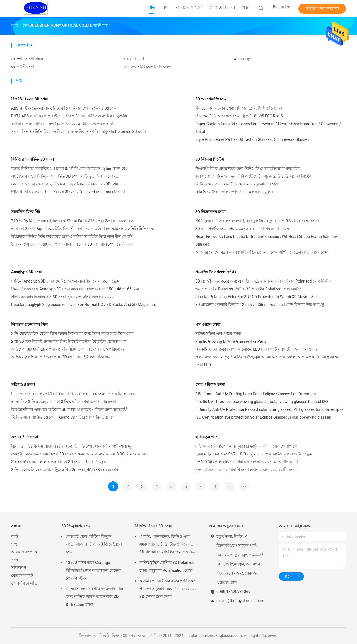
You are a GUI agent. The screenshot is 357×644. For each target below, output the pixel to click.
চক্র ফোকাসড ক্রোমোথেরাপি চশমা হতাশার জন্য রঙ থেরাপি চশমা (246, 470)
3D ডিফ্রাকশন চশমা (210, 212)
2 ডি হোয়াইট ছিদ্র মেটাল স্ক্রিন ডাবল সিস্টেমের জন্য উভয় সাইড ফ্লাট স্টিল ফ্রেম (72, 334)
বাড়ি (15, 536)
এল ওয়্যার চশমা (208, 324)
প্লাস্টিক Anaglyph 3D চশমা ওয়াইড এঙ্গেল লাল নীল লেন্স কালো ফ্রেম (65, 281)
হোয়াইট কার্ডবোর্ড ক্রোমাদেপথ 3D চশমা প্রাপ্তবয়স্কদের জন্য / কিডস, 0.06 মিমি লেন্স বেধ (79, 454)
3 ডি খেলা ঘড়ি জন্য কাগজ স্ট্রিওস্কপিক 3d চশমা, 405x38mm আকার (65, 470)
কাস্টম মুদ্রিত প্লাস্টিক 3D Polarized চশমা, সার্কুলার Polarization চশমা (167, 566)
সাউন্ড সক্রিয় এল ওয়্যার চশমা (218, 334)
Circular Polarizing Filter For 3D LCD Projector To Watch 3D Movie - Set (256, 297)
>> (244, 486)
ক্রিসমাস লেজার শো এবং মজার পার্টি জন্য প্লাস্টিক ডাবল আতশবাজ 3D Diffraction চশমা (95, 597)
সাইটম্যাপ (19, 568)
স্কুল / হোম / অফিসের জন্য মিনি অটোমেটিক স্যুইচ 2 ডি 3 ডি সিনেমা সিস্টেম (254, 176)
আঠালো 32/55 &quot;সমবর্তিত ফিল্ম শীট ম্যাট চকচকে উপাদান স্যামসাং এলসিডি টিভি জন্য (83, 229)
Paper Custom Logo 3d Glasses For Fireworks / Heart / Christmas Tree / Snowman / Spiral (268, 128)
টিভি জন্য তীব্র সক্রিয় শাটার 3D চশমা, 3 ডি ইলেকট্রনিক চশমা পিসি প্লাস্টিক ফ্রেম (73, 394)
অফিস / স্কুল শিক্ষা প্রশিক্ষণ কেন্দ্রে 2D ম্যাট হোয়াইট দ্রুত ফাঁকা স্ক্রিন (61, 357)
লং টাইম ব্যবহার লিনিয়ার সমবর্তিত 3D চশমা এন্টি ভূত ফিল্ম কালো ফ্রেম (66, 176)
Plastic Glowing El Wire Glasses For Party (231, 341)
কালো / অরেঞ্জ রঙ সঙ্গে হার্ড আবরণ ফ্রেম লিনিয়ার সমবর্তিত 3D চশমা (65, 184)
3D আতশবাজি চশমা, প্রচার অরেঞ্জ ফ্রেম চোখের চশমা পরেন (242, 229)
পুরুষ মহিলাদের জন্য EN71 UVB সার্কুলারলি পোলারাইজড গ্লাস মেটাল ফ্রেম (254, 454)
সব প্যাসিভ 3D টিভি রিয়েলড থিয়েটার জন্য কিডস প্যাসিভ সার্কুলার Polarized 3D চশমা (79, 132)
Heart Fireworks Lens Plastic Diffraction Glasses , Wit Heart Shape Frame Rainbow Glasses (266, 240)
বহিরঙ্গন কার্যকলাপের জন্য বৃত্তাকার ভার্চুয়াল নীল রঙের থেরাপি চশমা (248, 446)
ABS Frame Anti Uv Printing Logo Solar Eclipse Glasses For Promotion (256, 394)
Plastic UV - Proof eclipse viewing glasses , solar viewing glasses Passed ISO (262, 402)
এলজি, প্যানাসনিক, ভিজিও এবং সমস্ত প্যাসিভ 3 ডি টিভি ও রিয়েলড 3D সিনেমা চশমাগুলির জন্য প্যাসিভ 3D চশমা (167, 545)
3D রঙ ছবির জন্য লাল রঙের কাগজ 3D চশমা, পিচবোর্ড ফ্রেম (59, 462)
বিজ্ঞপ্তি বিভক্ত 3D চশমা (30, 99)
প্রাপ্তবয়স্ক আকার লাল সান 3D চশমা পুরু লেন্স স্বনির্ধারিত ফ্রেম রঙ (62, 297)
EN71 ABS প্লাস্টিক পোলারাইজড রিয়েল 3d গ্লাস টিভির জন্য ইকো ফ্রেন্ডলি (69, 116)
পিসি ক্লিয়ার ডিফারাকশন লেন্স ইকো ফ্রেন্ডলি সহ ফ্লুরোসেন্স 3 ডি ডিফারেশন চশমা (257, 221)
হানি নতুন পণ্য (206, 437)
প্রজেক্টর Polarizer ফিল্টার (216, 272)
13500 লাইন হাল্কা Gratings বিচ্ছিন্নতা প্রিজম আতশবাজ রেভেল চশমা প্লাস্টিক (93, 570)
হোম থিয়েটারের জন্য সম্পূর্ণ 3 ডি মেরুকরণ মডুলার (234, 192)
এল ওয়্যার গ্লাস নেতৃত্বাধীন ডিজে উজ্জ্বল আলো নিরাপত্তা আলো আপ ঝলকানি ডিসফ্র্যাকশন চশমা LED (267, 361)
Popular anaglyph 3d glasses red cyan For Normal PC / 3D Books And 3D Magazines (84, 305)
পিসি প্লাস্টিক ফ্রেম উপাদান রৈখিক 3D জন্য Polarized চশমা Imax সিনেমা (68, 192)
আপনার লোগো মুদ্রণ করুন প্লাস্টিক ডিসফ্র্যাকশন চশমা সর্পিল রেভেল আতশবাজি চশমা (262, 252)
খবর (15, 560)
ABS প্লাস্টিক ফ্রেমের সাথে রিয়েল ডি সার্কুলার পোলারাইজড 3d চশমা (64, 108)
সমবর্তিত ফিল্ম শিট (26, 212)
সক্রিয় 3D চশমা (23, 385)
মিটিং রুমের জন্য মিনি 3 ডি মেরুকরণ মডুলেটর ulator (237, 184)
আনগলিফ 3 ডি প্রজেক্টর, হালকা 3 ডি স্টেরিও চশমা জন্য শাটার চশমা (64, 402)
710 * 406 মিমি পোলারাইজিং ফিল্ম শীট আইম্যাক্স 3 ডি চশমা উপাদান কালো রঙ (72, 221)
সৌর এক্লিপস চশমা (210, 385)
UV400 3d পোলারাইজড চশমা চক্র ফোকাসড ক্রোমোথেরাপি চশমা (247, 462)
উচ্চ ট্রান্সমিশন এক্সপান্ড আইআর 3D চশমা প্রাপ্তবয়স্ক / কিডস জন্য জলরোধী (69, 409)
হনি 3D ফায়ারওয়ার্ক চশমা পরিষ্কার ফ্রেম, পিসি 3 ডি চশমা (239, 108)
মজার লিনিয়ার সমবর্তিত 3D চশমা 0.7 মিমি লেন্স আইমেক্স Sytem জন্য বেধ (69, 168)
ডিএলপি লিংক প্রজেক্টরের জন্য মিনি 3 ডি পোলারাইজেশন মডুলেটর (248, 168)
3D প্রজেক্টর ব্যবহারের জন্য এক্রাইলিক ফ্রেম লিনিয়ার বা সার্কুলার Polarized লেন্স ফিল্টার (263, 281)
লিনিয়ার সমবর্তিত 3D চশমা (32, 159)
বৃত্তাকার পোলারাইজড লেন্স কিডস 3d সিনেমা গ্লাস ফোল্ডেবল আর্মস (63, 124)
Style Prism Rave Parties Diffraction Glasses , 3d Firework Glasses (252, 139)
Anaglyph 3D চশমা (27, 272)
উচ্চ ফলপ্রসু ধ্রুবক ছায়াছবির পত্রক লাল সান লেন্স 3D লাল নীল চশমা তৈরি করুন (72, 244)
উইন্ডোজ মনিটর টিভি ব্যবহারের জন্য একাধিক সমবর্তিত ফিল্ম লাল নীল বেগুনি (72, 237)
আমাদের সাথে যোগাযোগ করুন (147, 67)
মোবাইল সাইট (22, 575)
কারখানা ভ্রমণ (133, 59)
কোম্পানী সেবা (23, 67)
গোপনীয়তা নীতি (24, 583)
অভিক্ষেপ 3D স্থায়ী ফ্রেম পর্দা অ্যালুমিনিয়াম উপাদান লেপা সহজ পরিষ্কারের (68, 349)
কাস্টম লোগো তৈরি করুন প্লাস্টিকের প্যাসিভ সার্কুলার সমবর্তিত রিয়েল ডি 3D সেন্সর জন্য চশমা (167, 589)
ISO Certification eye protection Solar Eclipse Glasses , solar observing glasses (263, 417)
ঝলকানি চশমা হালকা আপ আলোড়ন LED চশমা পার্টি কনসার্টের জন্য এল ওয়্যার (257, 349)
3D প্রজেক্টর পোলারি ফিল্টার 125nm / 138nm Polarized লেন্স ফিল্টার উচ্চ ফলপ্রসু (260, 305)
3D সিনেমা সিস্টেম (210, 159)
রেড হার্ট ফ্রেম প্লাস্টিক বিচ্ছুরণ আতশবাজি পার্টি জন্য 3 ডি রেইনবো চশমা (94, 544)
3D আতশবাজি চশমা (211, 99)
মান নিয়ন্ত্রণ (243, 59)
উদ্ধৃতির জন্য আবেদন (322, 8)
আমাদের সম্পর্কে (24, 552)
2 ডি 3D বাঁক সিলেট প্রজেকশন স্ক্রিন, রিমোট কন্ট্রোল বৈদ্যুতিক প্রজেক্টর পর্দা (69, 341)
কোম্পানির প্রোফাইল (27, 59)
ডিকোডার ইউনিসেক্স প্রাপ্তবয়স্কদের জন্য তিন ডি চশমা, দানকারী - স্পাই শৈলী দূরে (73, 446)
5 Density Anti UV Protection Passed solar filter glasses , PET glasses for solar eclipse (269, 409)
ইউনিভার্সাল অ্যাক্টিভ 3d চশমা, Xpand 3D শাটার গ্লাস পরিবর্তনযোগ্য (63, 417)
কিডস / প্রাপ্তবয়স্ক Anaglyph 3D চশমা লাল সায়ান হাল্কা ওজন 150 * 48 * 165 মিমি (75, 289)
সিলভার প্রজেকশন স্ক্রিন (29, 324)
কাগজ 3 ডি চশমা (25, 437)
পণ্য (14, 544)
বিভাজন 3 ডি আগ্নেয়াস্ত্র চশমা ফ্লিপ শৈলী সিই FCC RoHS (239, 116)
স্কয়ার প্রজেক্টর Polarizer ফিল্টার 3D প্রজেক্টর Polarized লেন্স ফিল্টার (248, 289)
